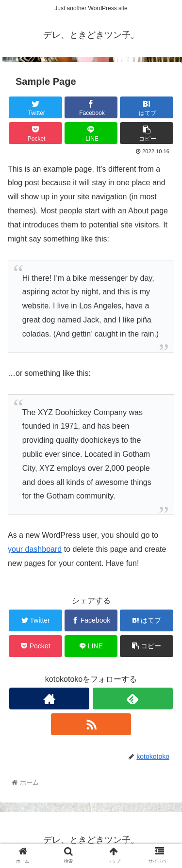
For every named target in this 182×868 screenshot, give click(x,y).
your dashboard (35, 549)
